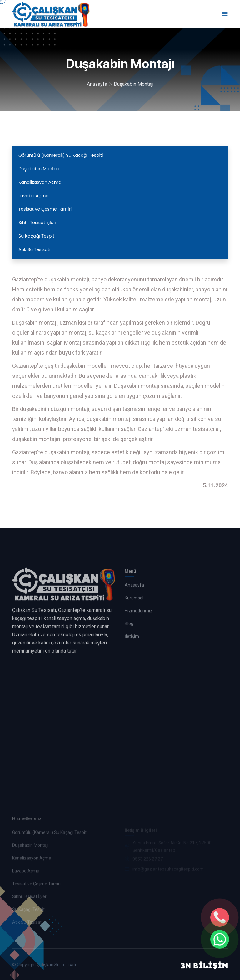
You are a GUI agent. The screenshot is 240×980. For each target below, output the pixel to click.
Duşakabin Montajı (134, 84)
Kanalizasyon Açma (40, 182)
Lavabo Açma (34, 196)
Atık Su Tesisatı (34, 249)
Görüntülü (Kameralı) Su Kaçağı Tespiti (61, 155)
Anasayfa (97, 84)
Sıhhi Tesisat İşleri (37, 223)
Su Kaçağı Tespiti (37, 236)
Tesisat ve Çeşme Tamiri (45, 209)
